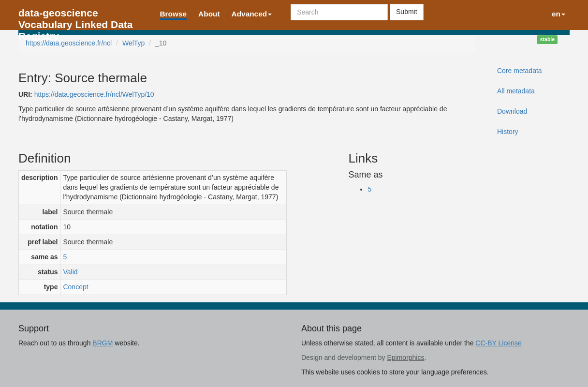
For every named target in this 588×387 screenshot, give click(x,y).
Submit (407, 12)
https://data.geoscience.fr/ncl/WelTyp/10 (94, 94)
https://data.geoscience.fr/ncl (69, 43)
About (209, 14)
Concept (75, 287)
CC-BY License (498, 343)
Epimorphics (405, 357)
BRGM (103, 343)
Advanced (252, 14)
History (508, 132)
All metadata (516, 91)
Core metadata (520, 71)
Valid (70, 272)
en (559, 14)
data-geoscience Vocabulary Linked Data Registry (76, 16)
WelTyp (133, 43)
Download (512, 111)
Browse (174, 14)
